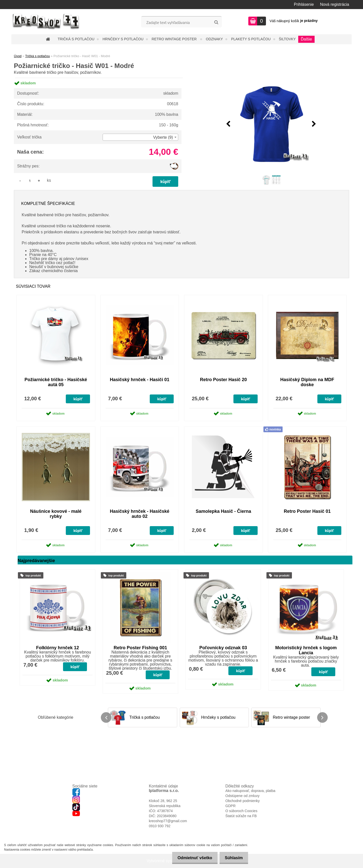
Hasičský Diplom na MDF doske (307, 382)
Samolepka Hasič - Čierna (223, 511)
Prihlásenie (304, 4)
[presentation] (228, 124)
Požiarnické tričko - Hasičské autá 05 (56, 382)
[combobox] (140, 137)
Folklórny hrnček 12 (57, 648)
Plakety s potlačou (251, 39)
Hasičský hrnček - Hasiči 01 (140, 380)
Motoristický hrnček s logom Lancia (306, 650)
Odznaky (215, 39)
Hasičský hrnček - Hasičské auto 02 (140, 514)
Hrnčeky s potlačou (123, 39)
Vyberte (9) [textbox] (163, 137)
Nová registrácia (335, 4)
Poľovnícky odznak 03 (223, 648)
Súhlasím (233, 858)
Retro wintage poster (175, 39)
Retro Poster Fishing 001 (140, 648)
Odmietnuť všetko (192, 858)
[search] (216, 22)
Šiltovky (287, 39)
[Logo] (46, 22)
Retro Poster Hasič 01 (307, 511)
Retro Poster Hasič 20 (223, 380)
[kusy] (30, 181)
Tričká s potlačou (76, 39)
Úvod (18, 56)
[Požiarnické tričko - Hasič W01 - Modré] (271, 124)
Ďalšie (306, 39)
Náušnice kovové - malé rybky (56, 514)
